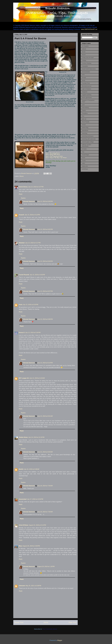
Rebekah (22, 243)
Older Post (72, 622)
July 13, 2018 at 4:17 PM (33, 243)
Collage (84, 60)
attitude (84, 49)
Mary (20, 546)
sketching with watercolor (89, 139)
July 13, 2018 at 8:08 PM (45, 319)
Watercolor (85, 166)
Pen (83, 116)
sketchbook (85, 130)
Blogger (60, 640)
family (84, 80)
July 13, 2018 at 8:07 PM (45, 291)
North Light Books (87, 98)
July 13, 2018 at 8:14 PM (45, 363)
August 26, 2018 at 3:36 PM (31, 546)
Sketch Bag (85, 128)
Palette (84, 110)
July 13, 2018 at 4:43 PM (37, 275)
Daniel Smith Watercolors (89, 69)
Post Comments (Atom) (50, 629)
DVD (83, 75)
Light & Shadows (87, 89)
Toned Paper (85, 155)
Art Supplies (85, 46)
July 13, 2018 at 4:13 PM (32, 215)
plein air (84, 119)
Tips (83, 152)
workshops (85, 169)
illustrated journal (87, 86)
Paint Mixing (85, 108)
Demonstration (86, 72)
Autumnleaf (23, 499)
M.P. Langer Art (24, 378)
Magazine (85, 92)
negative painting (87, 95)
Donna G (22, 333)
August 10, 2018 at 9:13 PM (37, 525)
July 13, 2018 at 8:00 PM (45, 201)
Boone (22, 176)
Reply (21, 194)
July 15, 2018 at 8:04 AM (45, 452)
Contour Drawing (87, 63)
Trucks (84, 160)
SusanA (21, 215)
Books (84, 52)
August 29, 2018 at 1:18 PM (46, 566)
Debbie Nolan (23, 437)
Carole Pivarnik (24, 275)
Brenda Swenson (29, 201)
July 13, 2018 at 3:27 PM (36, 187)
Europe (84, 78)
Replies (23, 198)
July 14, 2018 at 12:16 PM (36, 437)
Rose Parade (86, 122)
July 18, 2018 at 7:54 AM (45, 486)
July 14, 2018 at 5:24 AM (37, 378)
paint (83, 105)
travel (83, 158)
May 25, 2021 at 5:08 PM (33, 586)
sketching (85, 133)
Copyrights (85, 66)
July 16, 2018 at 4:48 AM (31, 469)
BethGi (21, 469)
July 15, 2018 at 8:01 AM (45, 416)
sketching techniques (88, 136)
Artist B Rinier (24, 525)
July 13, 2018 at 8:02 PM (45, 229)
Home (46, 622)
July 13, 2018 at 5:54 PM (33, 333)
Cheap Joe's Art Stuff (88, 58)
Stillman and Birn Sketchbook (87, 145)
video (83, 163)
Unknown (22, 586)
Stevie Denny (23, 187)
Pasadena (85, 113)
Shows (84, 125)
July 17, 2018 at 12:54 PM (35, 499)
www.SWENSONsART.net (89, 29)
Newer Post (19, 622)
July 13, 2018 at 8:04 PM (45, 261)
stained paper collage (88, 142)
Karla (21, 305)
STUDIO (84, 149)
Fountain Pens (86, 83)
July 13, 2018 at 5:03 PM (30, 305)
